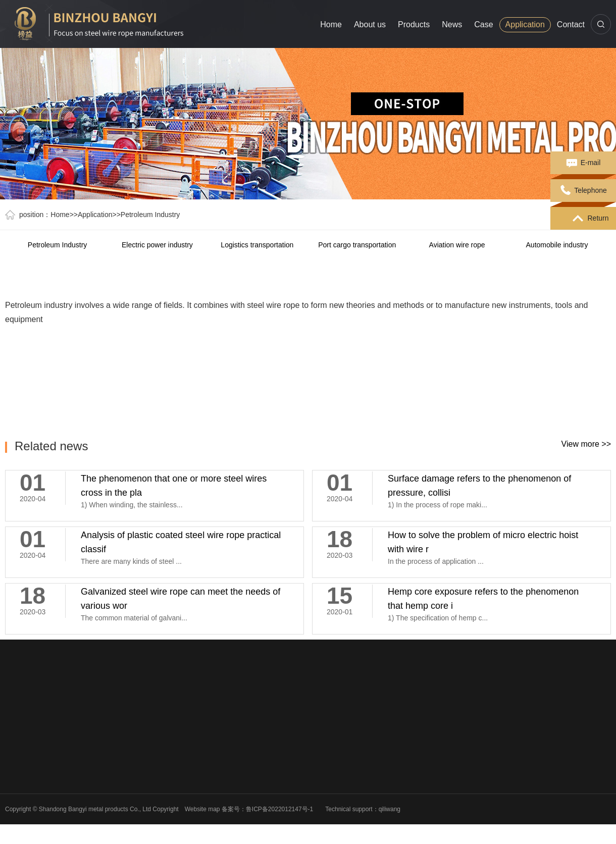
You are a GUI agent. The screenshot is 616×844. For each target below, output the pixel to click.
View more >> (586, 444)
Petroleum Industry (150, 215)
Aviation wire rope (457, 245)
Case (483, 24)
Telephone (583, 191)
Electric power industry (157, 245)
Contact (571, 24)
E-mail (583, 163)
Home (331, 24)
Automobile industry (557, 245)
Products (414, 24)
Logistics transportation (257, 245)
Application (525, 24)
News (452, 24)
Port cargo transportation (357, 245)
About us (370, 24)
